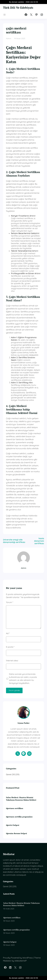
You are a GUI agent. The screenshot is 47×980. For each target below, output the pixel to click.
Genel (9, 774)
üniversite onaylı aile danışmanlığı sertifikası (14, 541)
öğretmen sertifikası (15, 808)
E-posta (10, 647)
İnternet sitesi (12, 661)
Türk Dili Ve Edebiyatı (19, 8)
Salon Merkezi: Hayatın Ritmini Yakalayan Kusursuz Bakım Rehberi (21, 799)
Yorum (10, 602)
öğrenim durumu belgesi (16, 833)
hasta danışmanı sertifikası (39, 541)
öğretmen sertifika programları (19, 817)
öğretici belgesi (13, 825)
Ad (8, 633)
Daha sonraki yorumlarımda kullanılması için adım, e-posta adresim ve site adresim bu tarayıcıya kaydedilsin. (23, 679)
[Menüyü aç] (5, 15)
